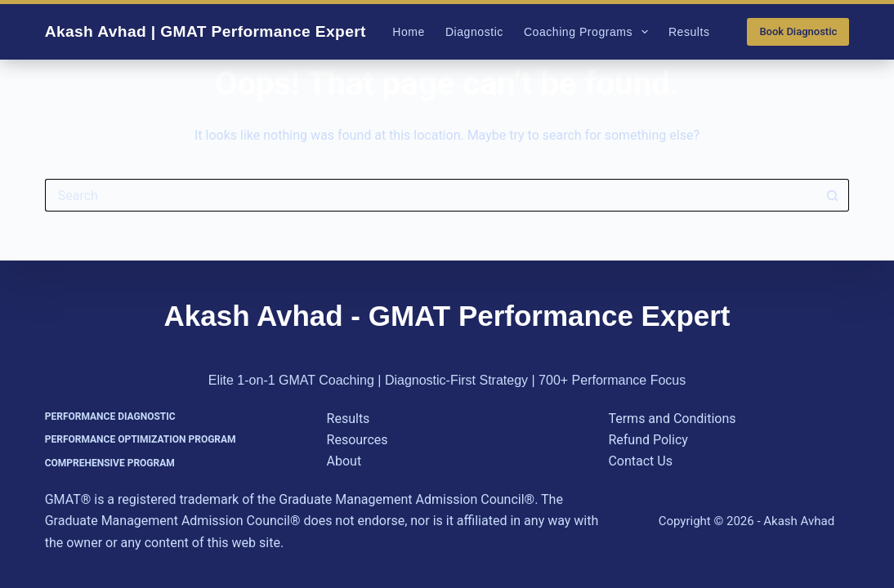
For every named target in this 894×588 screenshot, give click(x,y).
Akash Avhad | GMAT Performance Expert (206, 31)
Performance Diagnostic (110, 416)
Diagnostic (474, 32)
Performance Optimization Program (141, 439)
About (344, 461)
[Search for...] (431, 195)
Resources (358, 440)
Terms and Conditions (672, 419)
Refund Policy (648, 440)
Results (689, 32)
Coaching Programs (589, 32)
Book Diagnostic (798, 31)
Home (409, 32)
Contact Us (640, 461)
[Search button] (833, 195)
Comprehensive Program (110, 463)
